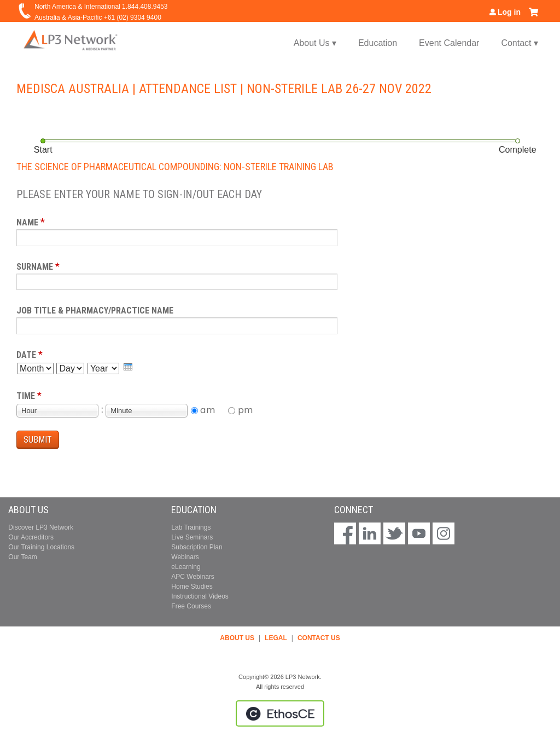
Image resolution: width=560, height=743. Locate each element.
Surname (35, 267)
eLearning (186, 567)
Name (27, 222)
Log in (509, 12)
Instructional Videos (200, 596)
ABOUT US (237, 638)
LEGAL (276, 638)
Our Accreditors (31, 537)
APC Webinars (192, 577)
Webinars (185, 557)
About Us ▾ (315, 43)
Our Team (22, 557)
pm (246, 410)
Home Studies (192, 587)
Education (378, 43)
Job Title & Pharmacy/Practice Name (95, 310)
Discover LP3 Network (41, 527)
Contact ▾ (520, 43)
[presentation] (128, 367)
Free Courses (191, 606)
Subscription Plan (197, 547)
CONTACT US (319, 638)
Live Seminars (192, 537)
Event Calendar (449, 43)
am (208, 410)
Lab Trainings (191, 527)
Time (26, 396)
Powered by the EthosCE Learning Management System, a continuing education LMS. (280, 713)
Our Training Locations (41, 547)
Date (26, 355)
